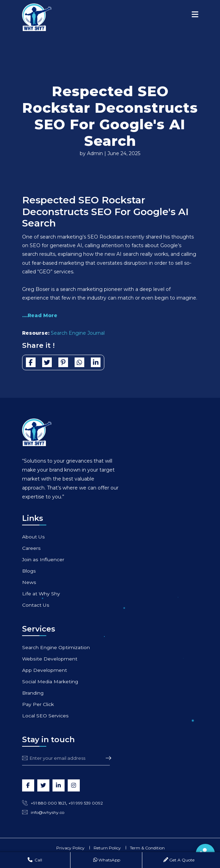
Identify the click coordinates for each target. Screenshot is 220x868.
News (29, 582)
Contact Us (36, 605)
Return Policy (107, 848)
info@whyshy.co (47, 812)
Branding (33, 693)
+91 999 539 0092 (86, 803)
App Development (45, 670)
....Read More (40, 315)
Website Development (50, 659)
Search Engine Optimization (56, 647)
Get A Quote (179, 860)
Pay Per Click (38, 704)
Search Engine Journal (78, 333)
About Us (33, 537)
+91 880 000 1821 (48, 803)
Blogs (29, 571)
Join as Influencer (43, 559)
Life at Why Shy (41, 594)
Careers (31, 548)
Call (35, 860)
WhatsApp (107, 860)
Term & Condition (147, 848)
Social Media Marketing (50, 682)
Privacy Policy (70, 848)
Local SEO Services (45, 716)
